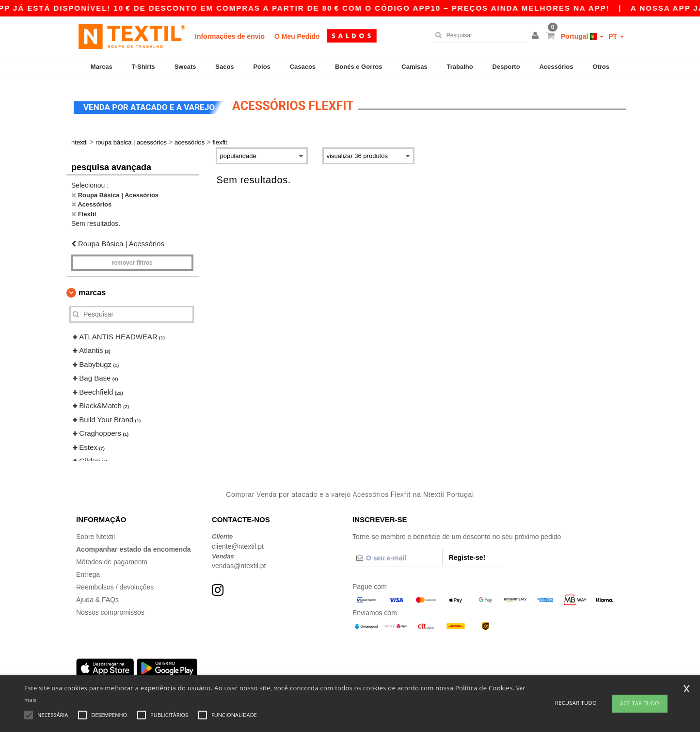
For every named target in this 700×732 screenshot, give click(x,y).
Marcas (102, 67)
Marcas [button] (92, 290)
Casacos (303, 67)
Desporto (506, 67)
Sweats (185, 67)
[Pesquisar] (478, 35)
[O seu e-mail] (398, 555)
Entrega (88, 572)
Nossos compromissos (110, 609)
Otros (601, 67)
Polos (262, 67)
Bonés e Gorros (359, 67)
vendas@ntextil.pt (239, 563)
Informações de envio (230, 36)
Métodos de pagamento (112, 559)
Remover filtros (132, 260)
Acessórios (556, 67)
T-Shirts (143, 67)
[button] (537, 36)
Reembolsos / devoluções (115, 584)
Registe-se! (467, 555)
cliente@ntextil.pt (238, 543)
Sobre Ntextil (95, 534)
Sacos (224, 67)
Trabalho (460, 67)
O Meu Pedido (297, 36)
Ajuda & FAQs (97, 597)
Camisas (414, 67)
